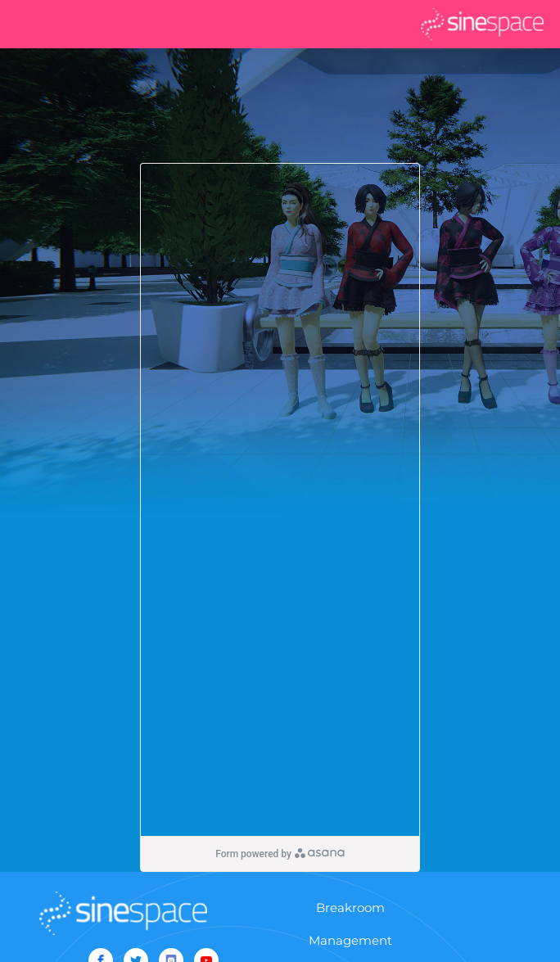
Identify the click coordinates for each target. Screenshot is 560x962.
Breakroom (350, 908)
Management (350, 940)
